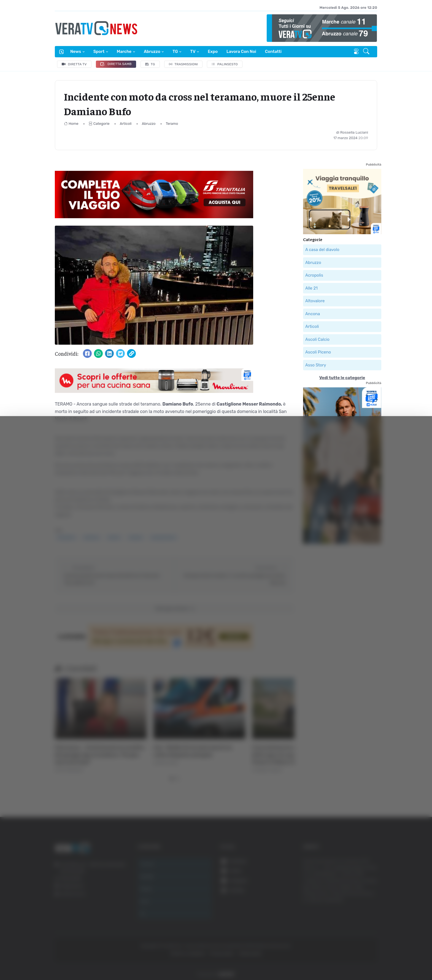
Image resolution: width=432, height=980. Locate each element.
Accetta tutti (371, 913)
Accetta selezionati (370, 931)
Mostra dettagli (98, 960)
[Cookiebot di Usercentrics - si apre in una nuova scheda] (47, 960)
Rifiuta (371, 949)
